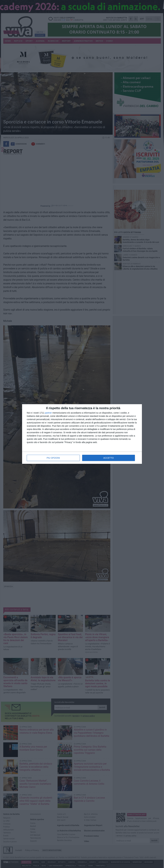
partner (48, 413)
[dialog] (82, 434)
